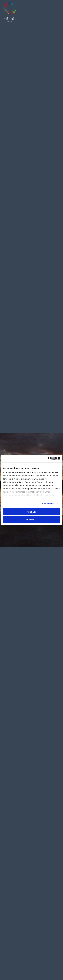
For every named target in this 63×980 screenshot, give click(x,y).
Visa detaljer (48, 504)
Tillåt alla (32, 512)
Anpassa (32, 520)
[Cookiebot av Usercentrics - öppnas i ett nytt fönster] (48, 459)
